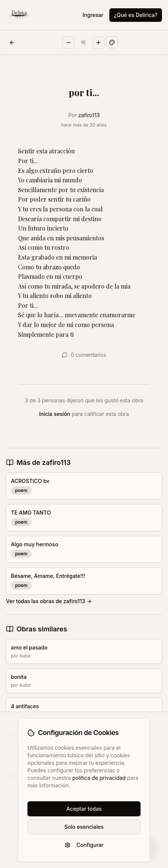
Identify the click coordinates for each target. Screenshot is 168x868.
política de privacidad (99, 778)
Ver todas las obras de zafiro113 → (49, 601)
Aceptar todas (84, 809)
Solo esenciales (84, 827)
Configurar (84, 845)
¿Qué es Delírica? (136, 15)
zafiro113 (89, 115)
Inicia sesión (55, 414)
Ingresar (93, 15)
